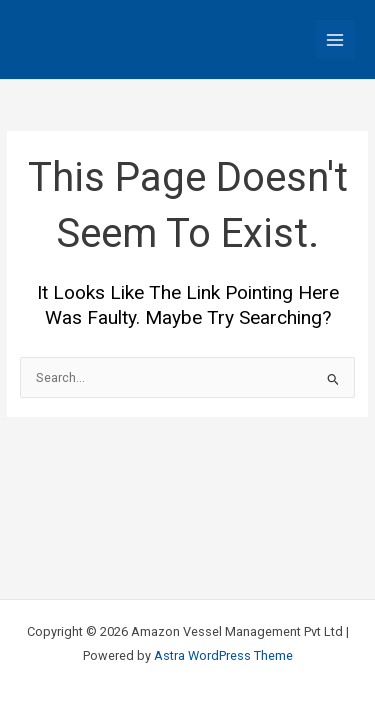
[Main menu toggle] (335, 39)
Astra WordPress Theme (223, 655)
